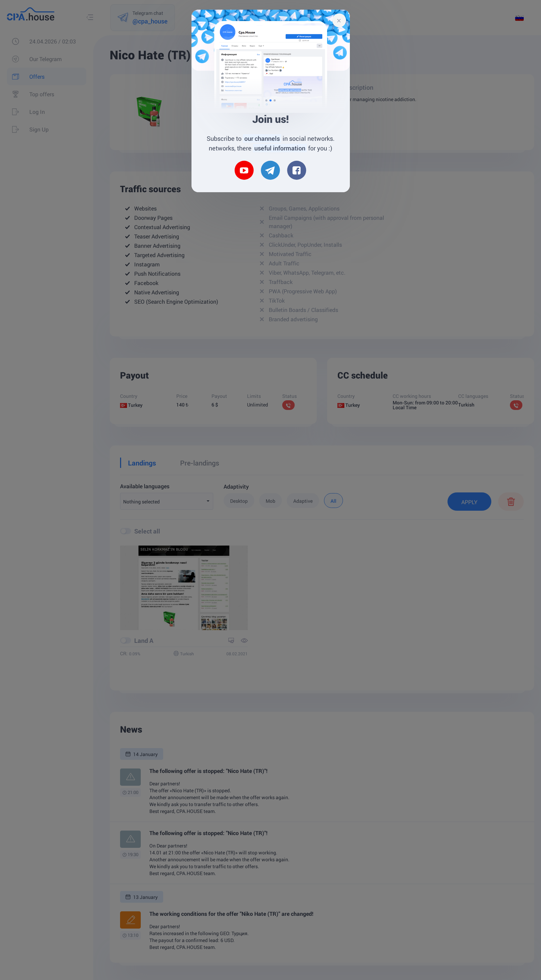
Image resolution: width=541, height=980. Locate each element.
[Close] (339, 20)
